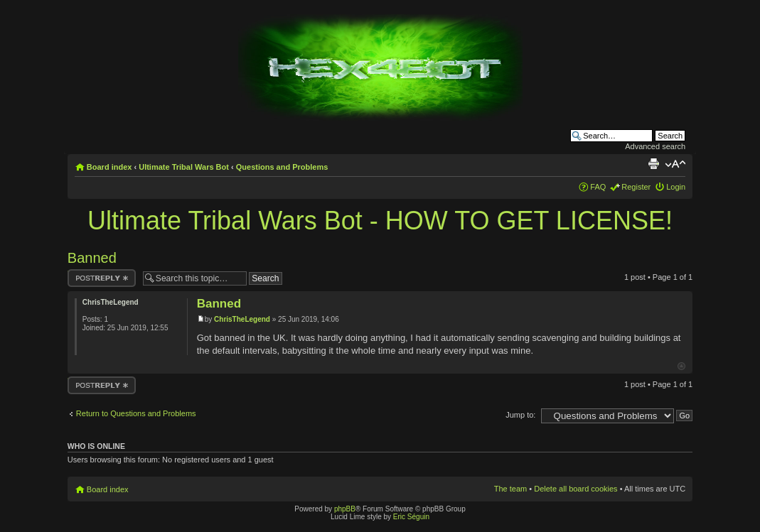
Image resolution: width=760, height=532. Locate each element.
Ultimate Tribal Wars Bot (184, 167)
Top (681, 366)
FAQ (598, 187)
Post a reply (102, 278)
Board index (109, 167)
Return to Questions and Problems (136, 413)
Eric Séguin (411, 517)
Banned (92, 258)
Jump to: (520, 415)
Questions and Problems (282, 167)
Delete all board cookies (576, 489)
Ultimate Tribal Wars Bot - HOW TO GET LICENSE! (380, 221)
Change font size (675, 164)
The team (510, 489)
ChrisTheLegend (242, 319)
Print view (653, 164)
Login (676, 187)
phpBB (345, 509)
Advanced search (655, 146)
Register (636, 187)
